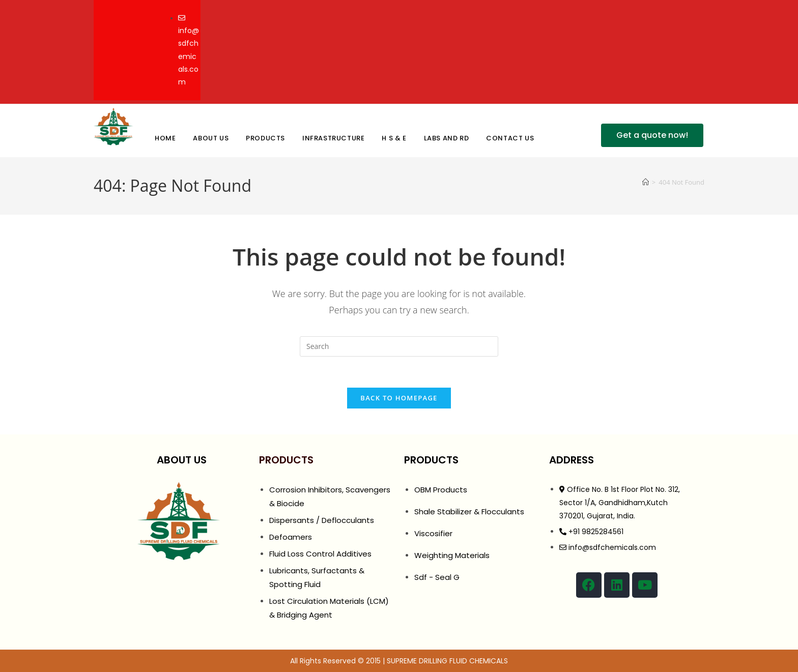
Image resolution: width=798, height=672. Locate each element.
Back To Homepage (399, 398)
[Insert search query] (399, 346)
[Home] (646, 182)
